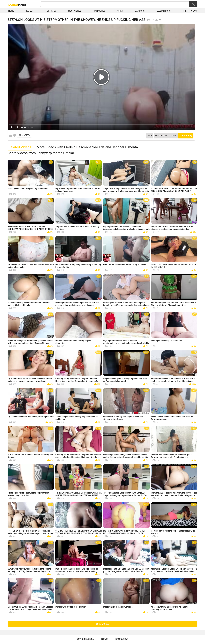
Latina (17, 4)
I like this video (11, 136)
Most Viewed (75, 11)
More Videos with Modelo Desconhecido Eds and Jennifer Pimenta (87, 147)
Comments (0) (186, 136)
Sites (120, 11)
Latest (30, 11)
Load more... (103, 624)
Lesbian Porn (164, 11)
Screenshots (161, 136)
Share (173, 136)
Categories (99, 11)
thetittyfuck (190, 11)
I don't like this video (14, 136)
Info (150, 136)
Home (11, 11)
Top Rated (51, 11)
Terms (104, 639)
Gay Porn (140, 11)
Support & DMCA (85, 639)
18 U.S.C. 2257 (121, 639)
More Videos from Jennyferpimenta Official (41, 153)
